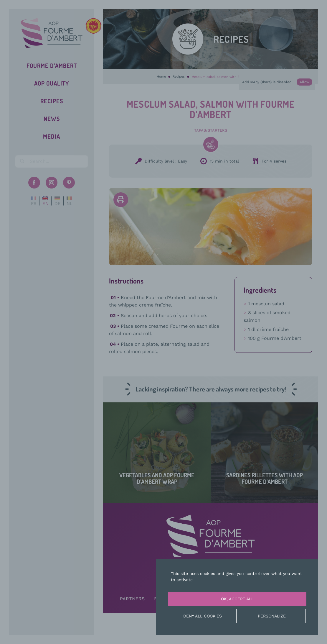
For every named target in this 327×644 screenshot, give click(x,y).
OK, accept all (237, 599)
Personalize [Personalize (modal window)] (272, 616)
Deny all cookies (203, 616)
